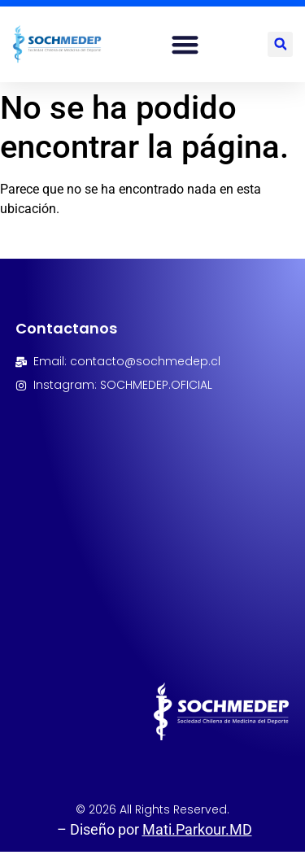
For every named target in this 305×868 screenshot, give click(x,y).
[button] (185, 44)
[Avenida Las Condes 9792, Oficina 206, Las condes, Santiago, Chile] (153, 512)
